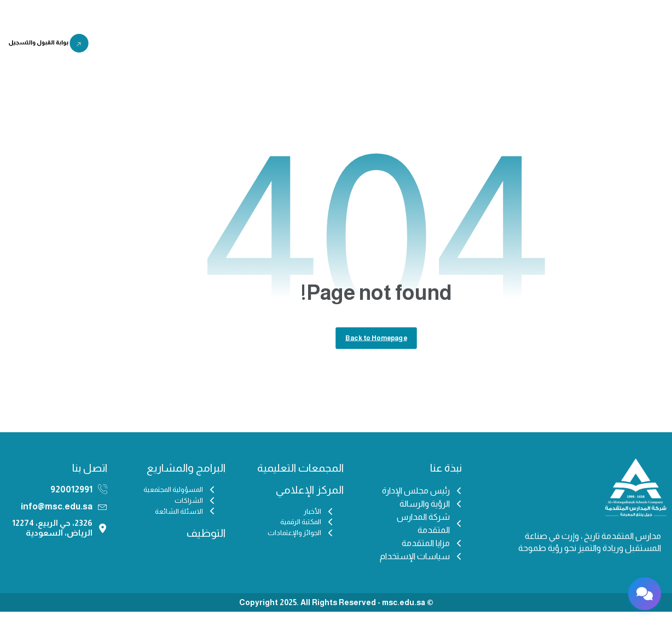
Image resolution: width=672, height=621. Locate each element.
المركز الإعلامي (334, 46)
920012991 (71, 499)
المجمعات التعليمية (411, 46)
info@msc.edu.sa (57, 516)
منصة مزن (334, 71)
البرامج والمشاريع (259, 46)
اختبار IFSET (153, 46)
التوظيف (199, 46)
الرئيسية (520, 46)
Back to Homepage (376, 346)
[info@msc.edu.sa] (103, 516)
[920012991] (103, 499)
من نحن (477, 46)
